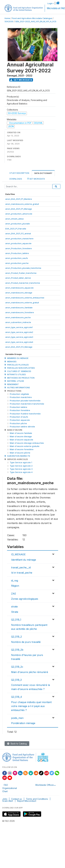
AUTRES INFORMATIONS (17, 387)
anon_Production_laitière (17, 253)
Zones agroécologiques (25, 599)
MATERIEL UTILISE (14, 381)
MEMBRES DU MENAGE (16, 358)
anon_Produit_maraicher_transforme (23, 283)
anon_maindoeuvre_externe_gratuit (22, 204)
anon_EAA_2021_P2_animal (18, 233)
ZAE (14, 594)
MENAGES (11, 361)
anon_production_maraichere (19, 239)
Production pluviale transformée (25, 401)
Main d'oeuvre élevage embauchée (27, 443)
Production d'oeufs (19, 417)
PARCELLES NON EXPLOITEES (20, 368)
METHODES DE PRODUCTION (20, 378)
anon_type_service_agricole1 (19, 327)
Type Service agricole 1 (21, 462)
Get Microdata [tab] (36, 179)
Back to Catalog (17, 744)
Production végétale (19, 394)
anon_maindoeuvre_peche (18, 317)
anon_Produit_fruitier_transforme (21, 273)
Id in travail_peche (22, 573)
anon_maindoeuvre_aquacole (19, 288)
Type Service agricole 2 (21, 466)
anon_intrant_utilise (14, 219)
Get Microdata (21, 80)
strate (14, 607)
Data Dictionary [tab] (43, 173)
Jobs (5, 799)
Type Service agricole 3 (21, 469)
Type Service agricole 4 (21, 472)
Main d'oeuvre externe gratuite (25, 446)
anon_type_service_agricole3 (19, 337)
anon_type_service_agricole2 (19, 332)
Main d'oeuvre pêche (20, 453)
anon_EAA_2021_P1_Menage (19, 209)
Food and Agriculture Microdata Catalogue (32, 18)
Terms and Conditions (37, 799)
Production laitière (18, 407)
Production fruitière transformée (25, 414)
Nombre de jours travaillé (26, 642)
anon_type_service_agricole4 (19, 342)
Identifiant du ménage (24, 560)
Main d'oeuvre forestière (22, 449)
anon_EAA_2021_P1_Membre (19, 199)
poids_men (17, 718)
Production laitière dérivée (22, 427)
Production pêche (18, 423)
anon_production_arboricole (19, 214)
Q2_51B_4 (17, 697)
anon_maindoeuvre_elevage (19, 293)
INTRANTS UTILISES (15, 374)
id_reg (15, 581)
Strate (15, 612)
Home (7, 18)
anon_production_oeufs (17, 258)
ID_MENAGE (18, 554)
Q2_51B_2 (16, 637)
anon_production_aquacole (18, 243)
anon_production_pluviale (18, 224)
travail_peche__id (21, 567)
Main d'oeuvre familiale (21, 433)
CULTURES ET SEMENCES (18, 371)
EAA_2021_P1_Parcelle (16, 229)
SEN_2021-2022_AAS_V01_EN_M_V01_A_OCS (36, 22)
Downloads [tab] (16, 179)
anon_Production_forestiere (19, 248)
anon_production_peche (17, 263)
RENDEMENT (12, 384)
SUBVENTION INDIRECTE (17, 456)
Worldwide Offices (45, 785)
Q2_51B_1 (16, 620)
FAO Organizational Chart (10, 788)
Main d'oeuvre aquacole (21, 440)
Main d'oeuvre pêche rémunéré (30, 672)
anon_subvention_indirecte (18, 322)
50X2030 (9, 22)
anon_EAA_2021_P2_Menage (19, 347)
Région (15, 586)
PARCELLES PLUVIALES (17, 365)
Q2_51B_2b (17, 650)
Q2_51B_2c (17, 667)
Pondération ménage (23, 723)
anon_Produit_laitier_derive (18, 278)
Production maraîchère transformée (27, 404)
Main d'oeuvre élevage (21, 436)
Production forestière (20, 410)
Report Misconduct (27, 801)
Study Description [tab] (19, 173)
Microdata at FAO (56, 8)
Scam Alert (8, 801)
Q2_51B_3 (16, 680)
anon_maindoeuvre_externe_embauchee (25, 298)
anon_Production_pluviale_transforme (23, 268)
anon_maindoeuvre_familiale (19, 308)
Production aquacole (20, 420)
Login (50, 3)
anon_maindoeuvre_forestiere (20, 312)
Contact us (16, 799)
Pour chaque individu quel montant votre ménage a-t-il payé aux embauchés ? (31, 706)
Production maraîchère (21, 397)
